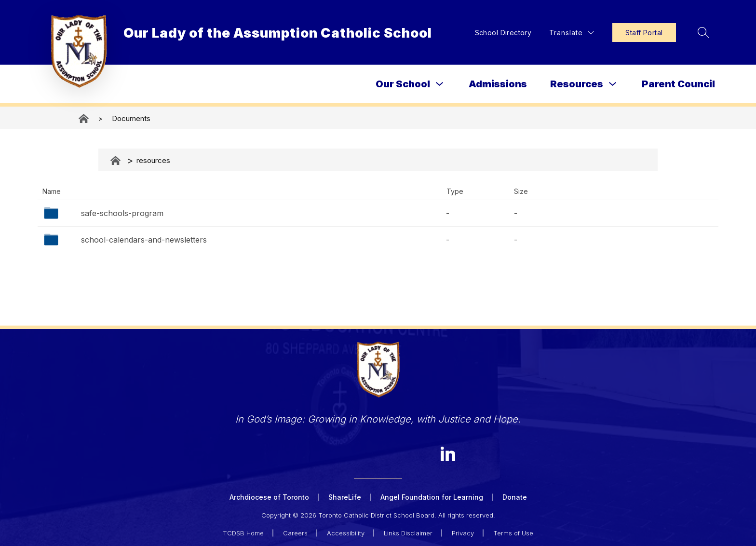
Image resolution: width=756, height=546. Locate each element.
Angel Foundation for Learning (432, 497)
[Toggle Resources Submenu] (613, 84)
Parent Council (678, 84)
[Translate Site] (570, 33)
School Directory (501, 33)
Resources (577, 84)
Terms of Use (513, 532)
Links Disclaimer (408, 532)
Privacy (463, 532)
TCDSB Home (243, 532)
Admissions (498, 84)
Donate (515, 497)
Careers (295, 532)
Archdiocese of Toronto (269, 497)
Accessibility (346, 532)
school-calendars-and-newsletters (144, 240)
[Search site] (702, 32)
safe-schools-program (122, 213)
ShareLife (345, 497)
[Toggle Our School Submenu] (440, 84)
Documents (131, 118)
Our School (403, 84)
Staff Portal (642, 33)
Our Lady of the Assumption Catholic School (84, 118)
